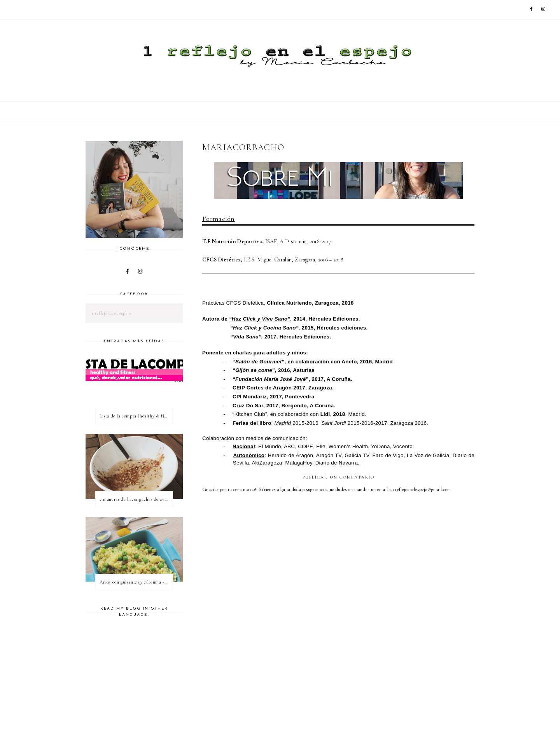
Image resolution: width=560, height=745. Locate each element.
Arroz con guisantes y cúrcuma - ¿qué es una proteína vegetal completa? (136, 582)
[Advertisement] (344, 698)
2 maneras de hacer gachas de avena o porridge (136, 499)
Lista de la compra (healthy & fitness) (136, 416)
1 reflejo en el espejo (111, 313)
